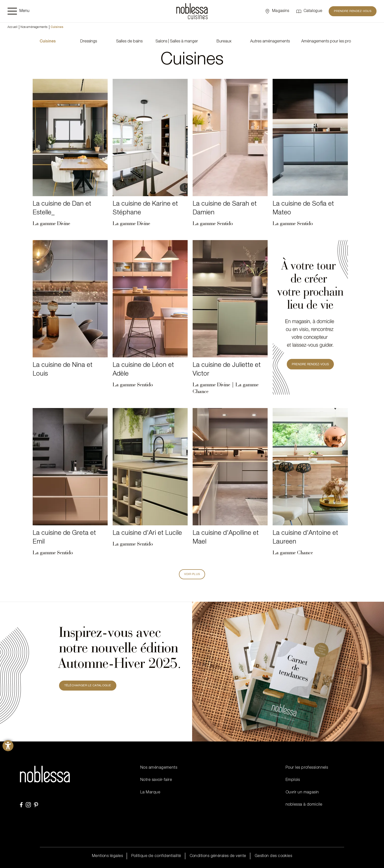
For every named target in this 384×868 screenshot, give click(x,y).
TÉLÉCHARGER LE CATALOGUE (88, 686)
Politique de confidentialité (156, 856)
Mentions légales (107, 856)
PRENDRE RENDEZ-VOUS (353, 11)
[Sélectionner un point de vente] (277, 11)
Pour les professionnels (307, 768)
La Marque (150, 793)
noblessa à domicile (304, 805)
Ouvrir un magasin (302, 793)
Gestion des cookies (273, 856)
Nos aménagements (34, 27)
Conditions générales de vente (218, 856)
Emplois (293, 780)
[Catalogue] (309, 11)
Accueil (12, 27)
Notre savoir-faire (156, 780)
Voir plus (192, 574)
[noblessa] (192, 11)
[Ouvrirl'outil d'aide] (8, 746)
